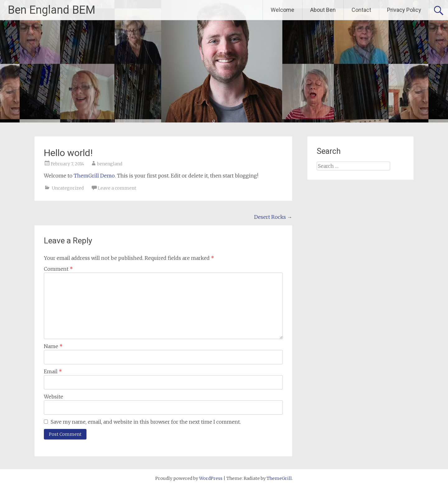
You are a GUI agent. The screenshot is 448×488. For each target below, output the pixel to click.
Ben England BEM (51, 10)
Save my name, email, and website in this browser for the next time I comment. (146, 422)
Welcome (282, 10)
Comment (58, 269)
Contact (361, 10)
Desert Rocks (273, 217)
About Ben (323, 10)
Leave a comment (117, 188)
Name (53, 346)
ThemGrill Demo (94, 176)
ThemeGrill (279, 478)
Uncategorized (68, 188)
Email (53, 371)
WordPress (211, 478)
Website (54, 397)
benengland (110, 164)
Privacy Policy (404, 10)
